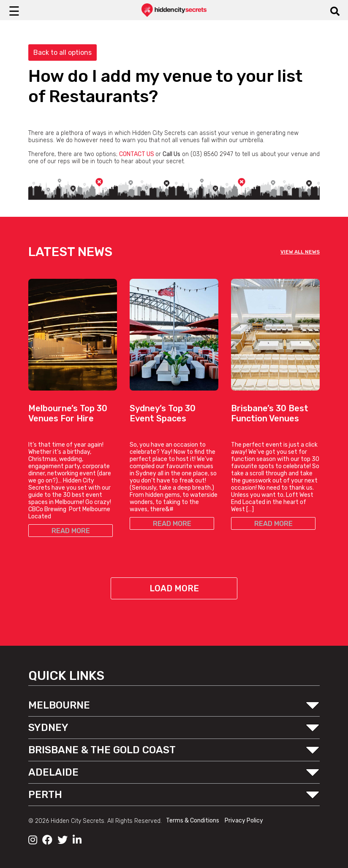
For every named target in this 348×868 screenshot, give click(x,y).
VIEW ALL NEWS (300, 252)
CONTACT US (137, 154)
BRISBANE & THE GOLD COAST (102, 750)
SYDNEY (48, 728)
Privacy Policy (244, 821)
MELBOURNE (59, 705)
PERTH (45, 795)
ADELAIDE (53, 772)
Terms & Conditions (193, 821)
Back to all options (63, 53)
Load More (174, 588)
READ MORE (71, 531)
